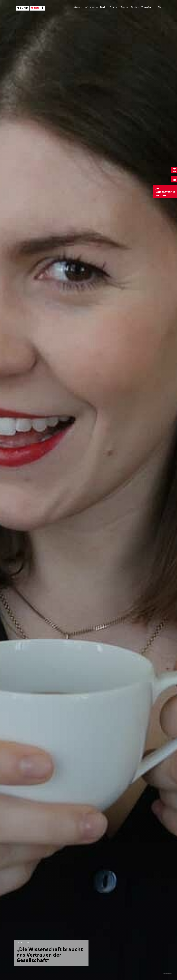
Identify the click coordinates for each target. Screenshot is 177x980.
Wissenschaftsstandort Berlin (90, 7)
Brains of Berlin (119, 7)
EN (160, 7)
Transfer (146, 7)
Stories (135, 7)
